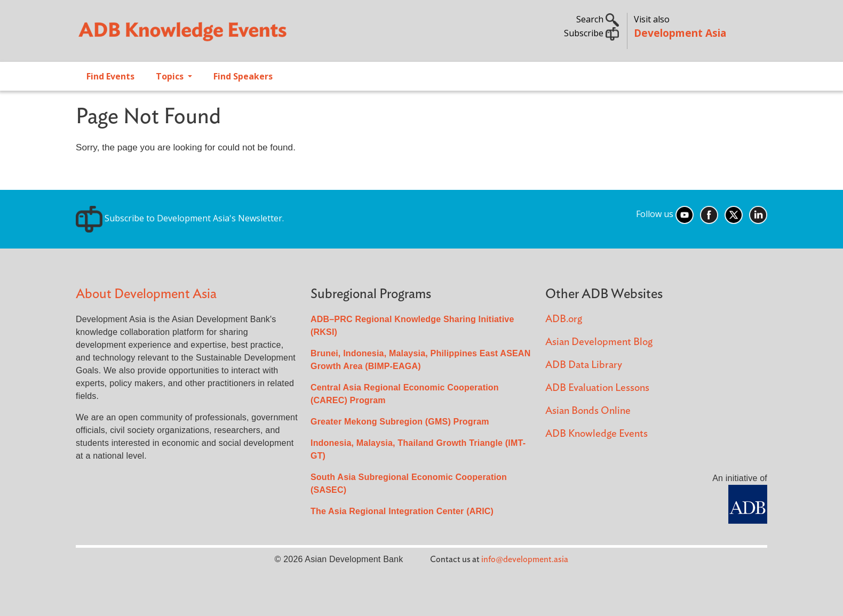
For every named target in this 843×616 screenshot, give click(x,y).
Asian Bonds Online (588, 411)
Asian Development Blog (599, 342)
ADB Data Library (584, 365)
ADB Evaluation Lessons (597, 388)
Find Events (110, 76)
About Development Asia (146, 294)
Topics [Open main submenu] (171, 76)
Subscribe (591, 33)
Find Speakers (243, 76)
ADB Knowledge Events (597, 434)
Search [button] (598, 19)
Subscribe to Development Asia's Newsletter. (180, 218)
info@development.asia (525, 559)
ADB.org (564, 319)
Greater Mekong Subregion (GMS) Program (400, 422)
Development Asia (680, 33)
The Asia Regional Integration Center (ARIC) (402, 511)
